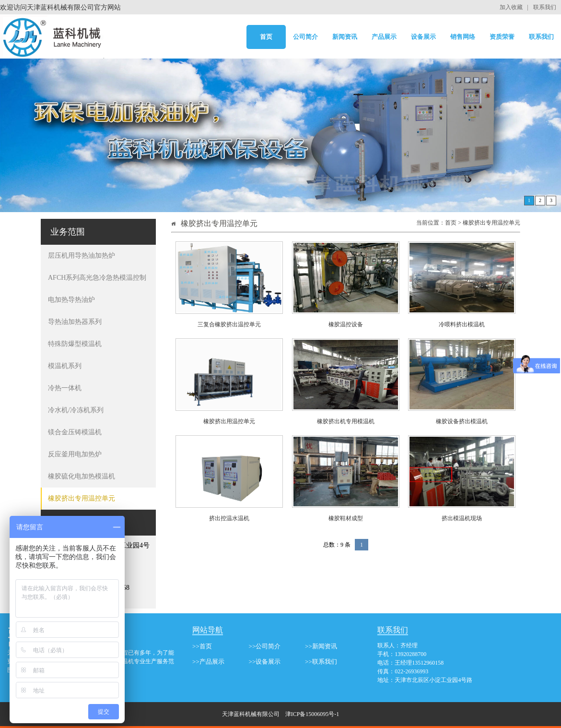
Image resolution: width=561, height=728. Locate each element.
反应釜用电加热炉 (75, 454)
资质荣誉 (502, 37)
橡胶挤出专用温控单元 (82, 498)
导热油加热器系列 (75, 322)
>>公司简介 (265, 646)
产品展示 (384, 37)
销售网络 (463, 37)
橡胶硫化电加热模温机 (82, 476)
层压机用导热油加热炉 (82, 256)
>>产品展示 (208, 662)
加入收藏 (511, 7)
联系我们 (545, 7)
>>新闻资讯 (321, 646)
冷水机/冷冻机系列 (76, 410)
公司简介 (305, 37)
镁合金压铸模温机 (75, 432)
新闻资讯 (345, 37)
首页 (266, 37)
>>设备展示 (265, 662)
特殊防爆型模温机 (75, 344)
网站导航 (208, 630)
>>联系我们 (321, 662)
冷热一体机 (65, 388)
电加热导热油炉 (71, 300)
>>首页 (202, 646)
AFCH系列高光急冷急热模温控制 (97, 278)
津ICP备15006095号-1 (312, 714)
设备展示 (423, 37)
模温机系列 (65, 366)
